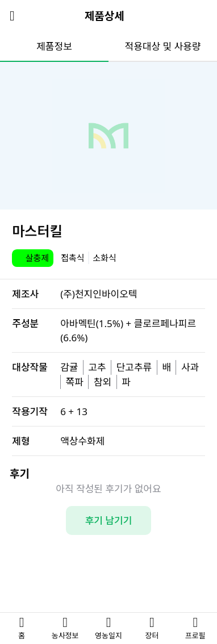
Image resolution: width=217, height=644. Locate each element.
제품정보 (54, 46)
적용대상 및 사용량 (163, 46)
